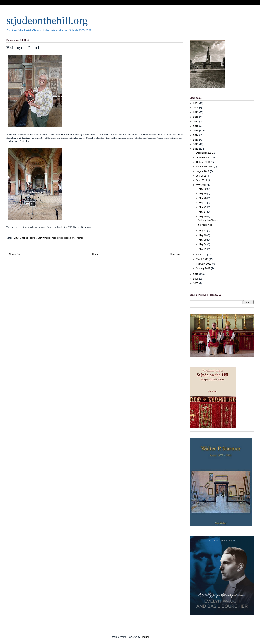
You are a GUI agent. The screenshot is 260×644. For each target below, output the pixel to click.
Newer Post (15, 254)
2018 (196, 117)
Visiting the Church (208, 220)
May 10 (203, 235)
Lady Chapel (44, 238)
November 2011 (205, 157)
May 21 (203, 207)
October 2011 (203, 162)
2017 (196, 121)
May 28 (203, 193)
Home (95, 254)
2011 (196, 149)
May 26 (203, 198)
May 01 (203, 249)
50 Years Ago (205, 225)
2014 (196, 135)
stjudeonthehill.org (47, 20)
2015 (196, 131)
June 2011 (202, 180)
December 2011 (205, 153)
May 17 (203, 212)
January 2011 (203, 268)
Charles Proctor (28, 238)
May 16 (203, 216)
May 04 (203, 244)
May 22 (203, 203)
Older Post (175, 254)
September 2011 (205, 167)
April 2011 (202, 255)
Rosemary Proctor (74, 238)
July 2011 (201, 176)
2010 (196, 274)
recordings (57, 238)
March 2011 (203, 259)
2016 (196, 126)
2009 (196, 279)
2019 (196, 112)
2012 (196, 144)
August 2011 (203, 171)
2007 (196, 283)
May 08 (203, 240)
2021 (196, 103)
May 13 (203, 231)
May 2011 (202, 185)
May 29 (203, 189)
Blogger (145, 637)
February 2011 (204, 264)
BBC (16, 238)
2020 (196, 108)
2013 (196, 140)
